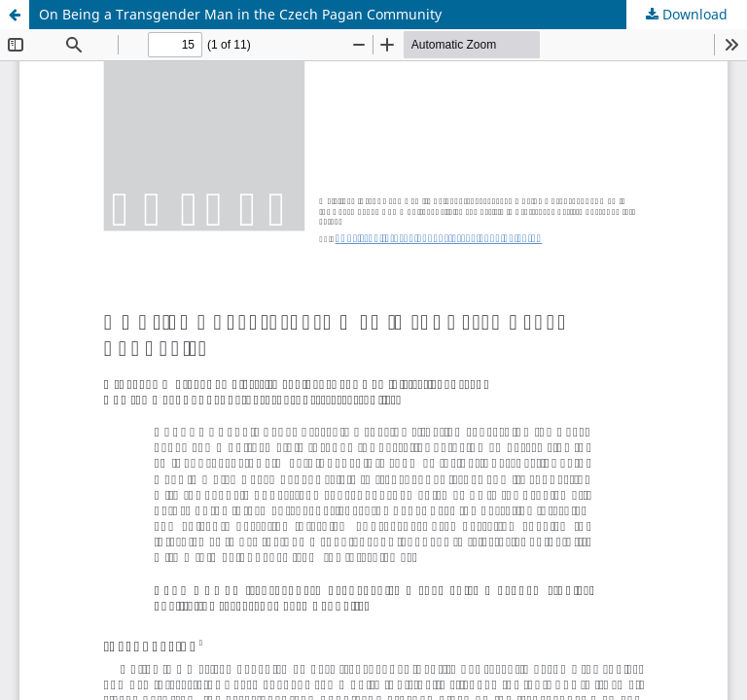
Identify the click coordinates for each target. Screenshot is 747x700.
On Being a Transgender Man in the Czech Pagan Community (240, 14)
